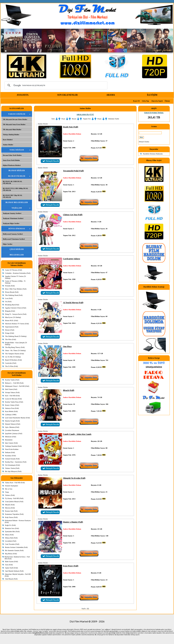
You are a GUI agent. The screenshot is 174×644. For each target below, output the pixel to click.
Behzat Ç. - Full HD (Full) (14, 383)
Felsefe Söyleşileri (12, 486)
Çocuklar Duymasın (12, 430)
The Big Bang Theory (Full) (15, 347)
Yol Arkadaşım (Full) (12, 465)
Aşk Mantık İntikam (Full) (14, 571)
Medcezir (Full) (10, 437)
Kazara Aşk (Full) (11, 511)
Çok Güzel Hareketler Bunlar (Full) (17, 418)
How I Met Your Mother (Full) (16, 289)
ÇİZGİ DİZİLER (17, 249)
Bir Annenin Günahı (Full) (14, 550)
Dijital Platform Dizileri (12, 165)
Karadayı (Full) (10, 456)
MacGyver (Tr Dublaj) (13, 317)
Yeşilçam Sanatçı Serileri (12, 213)
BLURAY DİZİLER (17, 170)
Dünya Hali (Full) (11, 538)
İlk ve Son (9, 489)
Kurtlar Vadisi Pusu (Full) (14, 402)
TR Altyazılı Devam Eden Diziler (15, 119)
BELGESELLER (17, 255)
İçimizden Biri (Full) (12, 531)
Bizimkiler (9, 440)
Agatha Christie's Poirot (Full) (16, 308)
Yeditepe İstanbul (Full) (13, 446)
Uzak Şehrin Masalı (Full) (14, 501)
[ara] (55, 85)
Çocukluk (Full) (11, 541)
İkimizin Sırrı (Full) (12, 528)
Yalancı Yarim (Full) (12, 468)
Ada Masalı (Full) (11, 579)
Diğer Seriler (8, 244)
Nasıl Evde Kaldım (12, 449)
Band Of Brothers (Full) (13, 360)
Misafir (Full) (10, 505)
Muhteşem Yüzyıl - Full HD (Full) (17, 386)
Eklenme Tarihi (114, 119)
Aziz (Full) (9, 565)
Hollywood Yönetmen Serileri (14, 239)
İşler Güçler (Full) (11, 443)
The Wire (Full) (10, 339)
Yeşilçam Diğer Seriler (11, 223)
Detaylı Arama (144, 142)
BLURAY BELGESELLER (17, 202)
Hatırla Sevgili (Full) (12, 421)
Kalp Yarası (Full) (11, 517)
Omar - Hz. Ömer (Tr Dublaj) (15, 350)
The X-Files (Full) (11, 366)
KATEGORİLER (17, 108)
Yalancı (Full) (10, 495)
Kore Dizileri (8, 140)
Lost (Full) (9, 298)
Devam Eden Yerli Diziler (12, 155)
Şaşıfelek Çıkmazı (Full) (14, 433)
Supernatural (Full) (12, 327)
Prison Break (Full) (12, 292)
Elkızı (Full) (9, 535)
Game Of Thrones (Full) (13, 270)
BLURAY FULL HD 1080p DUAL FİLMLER (16, 189)
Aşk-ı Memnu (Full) (12, 427)
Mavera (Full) (10, 508)
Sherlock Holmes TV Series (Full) (17, 324)
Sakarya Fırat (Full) (12, 408)
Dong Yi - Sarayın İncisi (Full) (16, 314)
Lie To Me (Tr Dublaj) (13, 357)
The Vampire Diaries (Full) (14, 354)
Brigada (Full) (10, 311)
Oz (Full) (8, 301)
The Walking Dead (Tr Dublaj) (16, 336)
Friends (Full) (10, 286)
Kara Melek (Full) (11, 411)
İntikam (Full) (10, 452)
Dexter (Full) (10, 330)
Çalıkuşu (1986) (11, 414)
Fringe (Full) (10, 333)
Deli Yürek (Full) (11, 389)
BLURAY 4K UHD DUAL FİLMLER (13, 182)
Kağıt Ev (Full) (10, 525)
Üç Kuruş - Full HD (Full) (14, 498)
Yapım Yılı (87, 119)
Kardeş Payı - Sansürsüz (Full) (16, 462)
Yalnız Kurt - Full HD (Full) (15, 483)
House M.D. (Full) (12, 320)
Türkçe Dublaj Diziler (11, 134)
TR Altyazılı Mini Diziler (12, 129)
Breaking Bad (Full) (12, 305)
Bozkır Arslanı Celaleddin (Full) (16, 547)
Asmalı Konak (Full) (12, 459)
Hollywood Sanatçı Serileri (13, 234)
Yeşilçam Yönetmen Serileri (13, 218)
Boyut (74, 119)
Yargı (7, 492)
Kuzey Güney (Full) (12, 405)
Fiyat (63, 119)
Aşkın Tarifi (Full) (11, 568)
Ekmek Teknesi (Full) (13, 424)
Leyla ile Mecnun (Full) (13, 399)
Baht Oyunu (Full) (11, 561)
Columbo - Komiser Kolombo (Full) (18, 273)
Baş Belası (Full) (11, 554)
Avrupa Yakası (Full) (12, 392)
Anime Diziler (8, 145)
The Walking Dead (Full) (14, 295)
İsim (53, 119)
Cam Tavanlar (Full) (12, 544)
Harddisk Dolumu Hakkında (153, 154)
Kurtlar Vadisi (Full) (12, 380)
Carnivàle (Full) (11, 363)
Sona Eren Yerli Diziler (11, 160)
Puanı (99, 119)
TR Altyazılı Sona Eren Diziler (14, 124)
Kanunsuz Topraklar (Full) (14, 514)
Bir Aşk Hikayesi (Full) (13, 471)
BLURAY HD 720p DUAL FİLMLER (13, 196)
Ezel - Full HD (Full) (12, 396)
